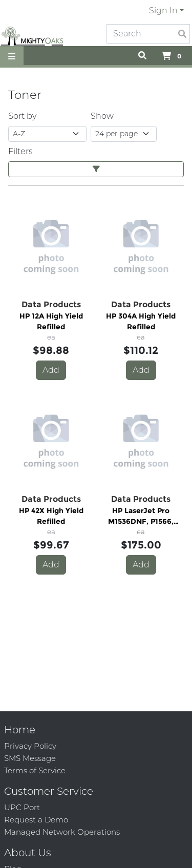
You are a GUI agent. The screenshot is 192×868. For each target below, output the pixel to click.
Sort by (22, 116)
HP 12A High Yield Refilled (51, 321)
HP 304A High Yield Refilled (141, 321)
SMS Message (30, 758)
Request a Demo (36, 820)
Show (102, 116)
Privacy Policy (30, 746)
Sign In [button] (163, 10)
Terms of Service (35, 770)
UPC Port (22, 807)
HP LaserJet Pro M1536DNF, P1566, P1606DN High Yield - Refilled (141, 516)
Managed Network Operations (62, 832)
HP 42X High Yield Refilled (51, 516)
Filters (20, 151)
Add (51, 370)
